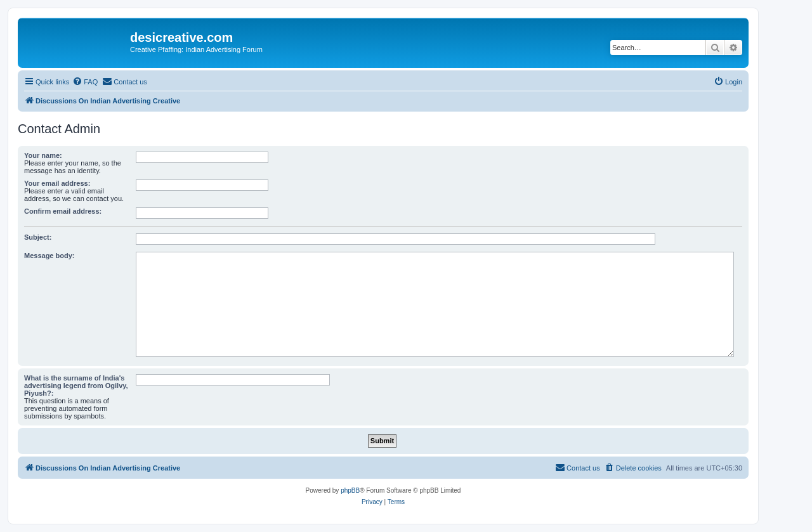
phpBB (350, 490)
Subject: (38, 237)
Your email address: (57, 183)
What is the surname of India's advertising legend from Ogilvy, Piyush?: (76, 386)
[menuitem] (85, 82)
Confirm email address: (63, 211)
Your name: (43, 155)
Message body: (49, 256)
